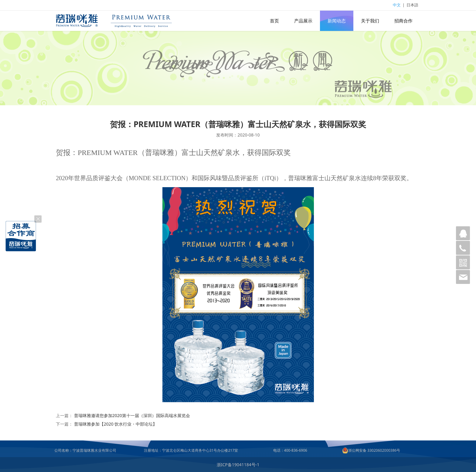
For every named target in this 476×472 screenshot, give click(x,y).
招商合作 (403, 21)
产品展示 (303, 21)
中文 (397, 5)
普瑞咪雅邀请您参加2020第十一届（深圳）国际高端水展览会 (132, 415)
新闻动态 (337, 21)
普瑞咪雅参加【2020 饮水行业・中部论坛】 (116, 424)
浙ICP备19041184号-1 (238, 465)
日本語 (412, 5)
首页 (274, 21)
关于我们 (370, 21)
